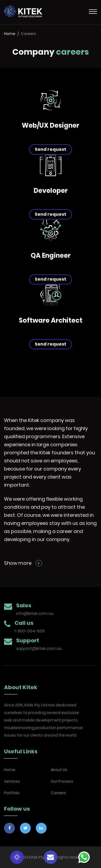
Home (10, 34)
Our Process (62, 781)
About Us (59, 770)
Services (12, 781)
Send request (50, 149)
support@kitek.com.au (39, 648)
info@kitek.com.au (35, 613)
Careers (58, 793)
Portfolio (12, 793)
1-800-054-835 (30, 631)
